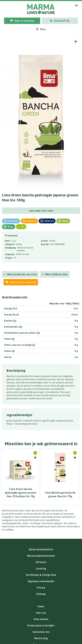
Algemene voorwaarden (41, 581)
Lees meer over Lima (41, 211)
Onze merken (41, 619)
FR (76, 6)
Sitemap (41, 594)
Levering (41, 568)
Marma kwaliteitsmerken (41, 556)
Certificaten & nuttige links (41, 575)
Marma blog (41, 638)
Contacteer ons (41, 632)
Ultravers (41, 562)
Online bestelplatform (41, 549)
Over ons (41, 613)
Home (41, 606)
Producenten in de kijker (41, 626)
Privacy (41, 588)
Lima (14, 241)
